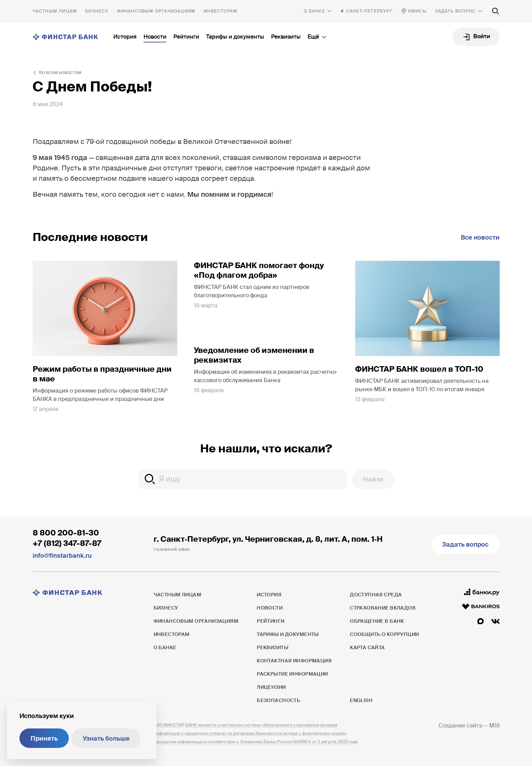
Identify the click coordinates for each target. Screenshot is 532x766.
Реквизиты (286, 37)
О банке (314, 11)
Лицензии (271, 687)
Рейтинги (186, 37)
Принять (44, 739)
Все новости (480, 237)
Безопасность (278, 700)
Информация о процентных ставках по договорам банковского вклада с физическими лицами (250, 733)
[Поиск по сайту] (496, 11)
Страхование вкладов (383, 608)
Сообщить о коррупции (384, 634)
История (125, 37)
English (361, 700)
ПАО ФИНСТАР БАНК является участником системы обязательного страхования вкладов (245, 725)
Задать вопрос (456, 11)
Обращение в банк (377, 621)
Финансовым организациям (156, 11)
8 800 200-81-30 (66, 533)
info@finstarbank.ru (62, 556)
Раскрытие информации (292, 674)
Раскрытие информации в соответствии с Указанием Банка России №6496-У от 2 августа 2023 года (256, 742)
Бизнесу (97, 11)
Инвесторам (220, 11)
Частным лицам (55, 11)
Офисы (417, 11)
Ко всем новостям (60, 72)
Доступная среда (376, 595)
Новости (155, 37)
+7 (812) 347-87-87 (67, 543)
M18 (494, 725)
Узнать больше (106, 739)
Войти (482, 36)
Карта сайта (367, 647)
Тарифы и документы (235, 37)
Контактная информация (294, 661)
